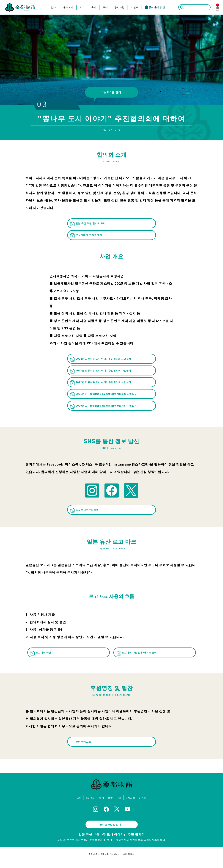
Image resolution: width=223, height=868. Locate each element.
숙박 (94, 7)
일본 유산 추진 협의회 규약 (90, 223)
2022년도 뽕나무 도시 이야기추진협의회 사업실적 (104, 387)
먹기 (82, 7)
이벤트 (135, 7)
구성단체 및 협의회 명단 (88, 234)
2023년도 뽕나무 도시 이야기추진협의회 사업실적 (104, 372)
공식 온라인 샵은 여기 (112, 831)
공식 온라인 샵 (155, 7)
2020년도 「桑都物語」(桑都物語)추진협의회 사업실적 (102, 415)
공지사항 (119, 7)
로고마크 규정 (42, 661)
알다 (53, 7)
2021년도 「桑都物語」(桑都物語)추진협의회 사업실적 (102, 401)
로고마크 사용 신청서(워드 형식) (140, 661)
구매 (105, 7)
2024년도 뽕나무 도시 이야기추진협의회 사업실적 (104, 358)
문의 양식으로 (85, 749)
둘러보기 (68, 7)
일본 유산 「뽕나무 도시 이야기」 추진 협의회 (112, 841)
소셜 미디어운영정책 (86, 520)
